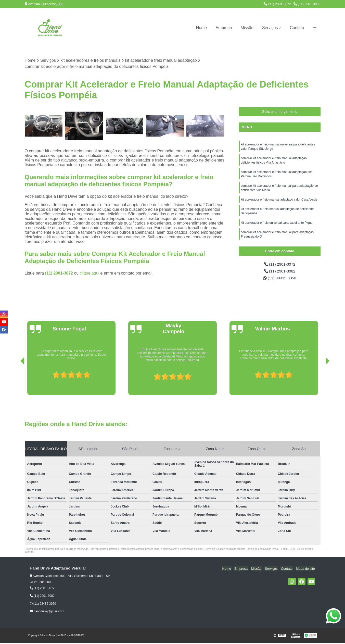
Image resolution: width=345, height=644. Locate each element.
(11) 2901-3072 (277, 4)
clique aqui (90, 273)
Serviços (270, 28)
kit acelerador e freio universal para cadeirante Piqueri (278, 226)
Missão (247, 28)
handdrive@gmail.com (47, 612)
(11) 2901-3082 (307, 4)
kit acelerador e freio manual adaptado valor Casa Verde (279, 202)
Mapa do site (306, 569)
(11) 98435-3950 (280, 279)
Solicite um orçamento (280, 112)
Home (202, 28)
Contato (297, 28)
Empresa (224, 28)
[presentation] (15, 381)
